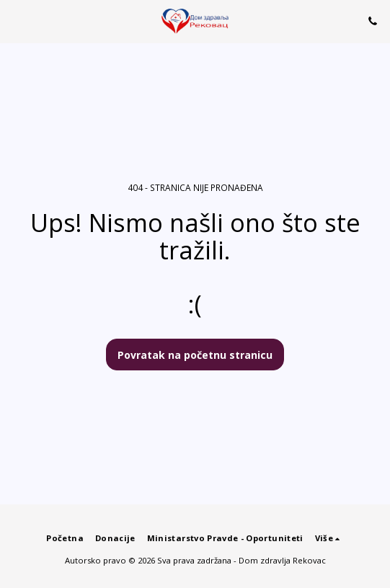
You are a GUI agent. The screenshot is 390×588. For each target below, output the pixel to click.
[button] (16, 21)
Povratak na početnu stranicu (195, 355)
